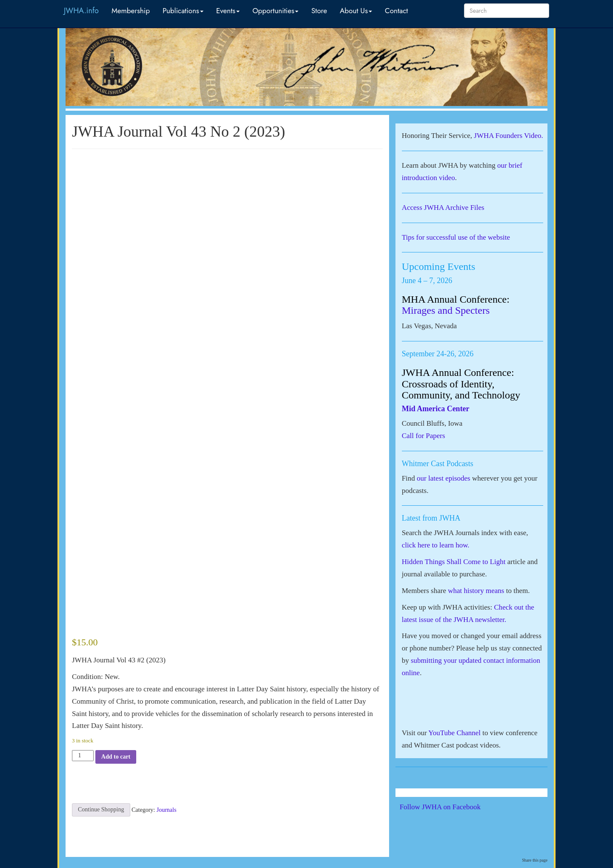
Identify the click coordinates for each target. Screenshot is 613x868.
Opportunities (275, 11)
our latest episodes (444, 478)
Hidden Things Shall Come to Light (454, 562)
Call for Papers (424, 436)
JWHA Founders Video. (508, 136)
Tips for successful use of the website (456, 237)
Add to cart (116, 757)
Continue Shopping (101, 809)
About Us (356, 11)
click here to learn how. (436, 545)
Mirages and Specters (446, 310)
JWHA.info (81, 11)
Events (228, 11)
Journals (167, 809)
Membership (131, 11)
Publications (183, 11)
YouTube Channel (454, 733)
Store (319, 11)
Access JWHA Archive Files (443, 208)
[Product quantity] (83, 756)
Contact (396, 11)
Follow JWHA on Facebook (452, 807)
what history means (476, 591)
